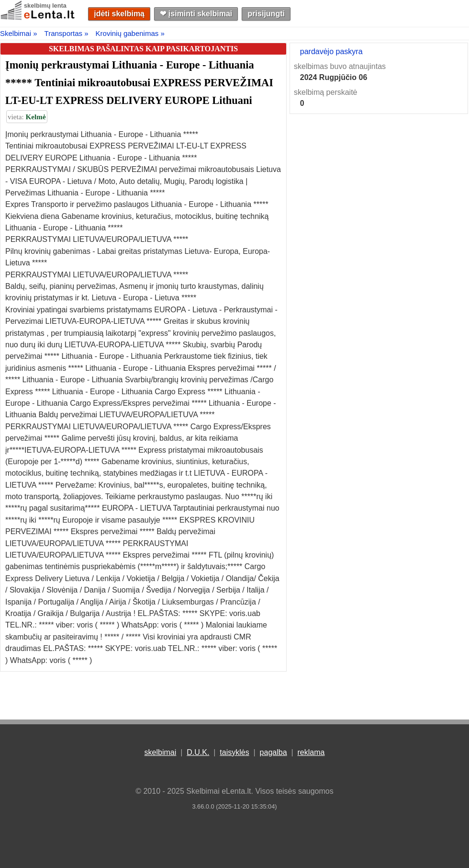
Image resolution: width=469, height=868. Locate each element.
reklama (311, 752)
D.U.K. (198, 752)
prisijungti (266, 14)
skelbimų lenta (45, 6)
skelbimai (161, 752)
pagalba (274, 752)
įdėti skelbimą (119, 14)
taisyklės (234, 752)
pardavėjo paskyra (331, 51)
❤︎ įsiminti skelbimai (196, 14)
